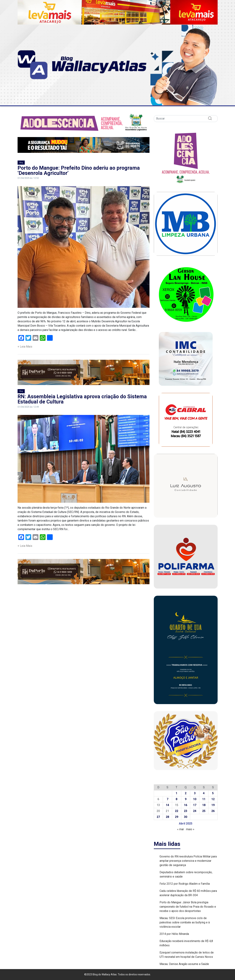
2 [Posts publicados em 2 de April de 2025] (186, 793)
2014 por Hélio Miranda (174, 934)
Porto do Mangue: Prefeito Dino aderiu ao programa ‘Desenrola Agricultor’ (79, 170)
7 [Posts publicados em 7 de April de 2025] (168, 799)
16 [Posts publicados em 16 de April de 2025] (186, 805)
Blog (21, 163)
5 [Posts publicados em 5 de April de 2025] (213, 793)
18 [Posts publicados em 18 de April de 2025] (204, 805)
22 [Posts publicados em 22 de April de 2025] (177, 811)
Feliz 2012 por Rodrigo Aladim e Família (185, 884)
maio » (190, 829)
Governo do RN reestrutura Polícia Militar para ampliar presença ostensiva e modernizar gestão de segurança (188, 861)
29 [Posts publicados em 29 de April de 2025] (177, 817)
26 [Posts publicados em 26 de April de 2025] (213, 811)
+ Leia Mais (25, 347)
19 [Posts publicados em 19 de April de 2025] (213, 805)
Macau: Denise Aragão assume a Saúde (184, 964)
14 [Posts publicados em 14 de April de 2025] (167, 805)
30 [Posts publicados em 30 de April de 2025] (186, 817)
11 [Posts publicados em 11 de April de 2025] (204, 799)
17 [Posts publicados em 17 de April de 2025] (195, 805)
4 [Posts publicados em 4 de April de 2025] (204, 793)
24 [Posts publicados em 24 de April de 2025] (195, 811)
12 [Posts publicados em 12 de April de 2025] (213, 799)
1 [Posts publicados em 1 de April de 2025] (176, 793)
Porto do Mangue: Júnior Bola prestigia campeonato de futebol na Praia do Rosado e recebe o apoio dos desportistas (188, 907)
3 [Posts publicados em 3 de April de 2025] (195, 793)
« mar (181, 829)
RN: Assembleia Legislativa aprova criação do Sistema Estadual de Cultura (82, 399)
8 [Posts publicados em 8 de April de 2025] (176, 799)
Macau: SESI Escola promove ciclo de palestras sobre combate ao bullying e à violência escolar (185, 922)
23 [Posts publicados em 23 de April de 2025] (186, 811)
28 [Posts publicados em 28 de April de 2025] (167, 817)
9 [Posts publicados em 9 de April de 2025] (186, 799)
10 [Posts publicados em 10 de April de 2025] (195, 799)
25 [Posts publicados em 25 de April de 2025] (204, 811)
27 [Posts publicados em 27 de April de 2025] (158, 817)
